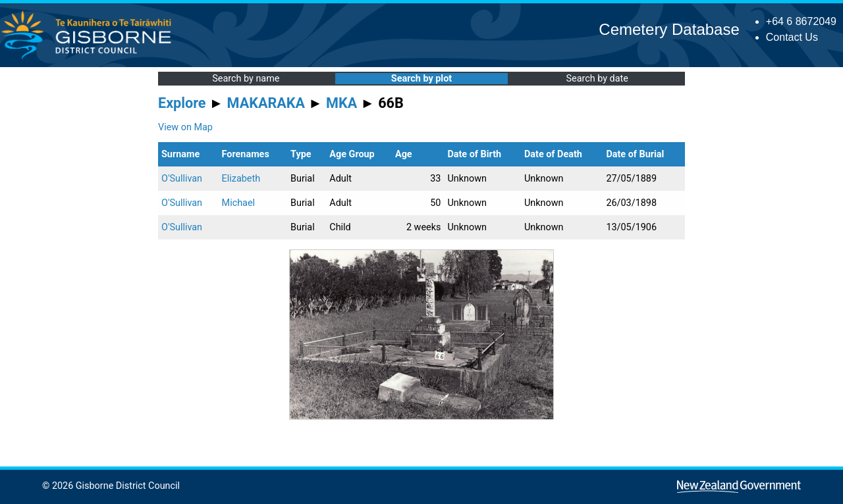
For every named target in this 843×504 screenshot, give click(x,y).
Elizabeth (241, 179)
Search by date (597, 79)
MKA (341, 103)
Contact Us (792, 37)
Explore (182, 103)
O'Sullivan (182, 179)
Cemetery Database (669, 29)
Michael (238, 203)
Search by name (246, 79)
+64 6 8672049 (801, 21)
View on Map (185, 127)
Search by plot (421, 79)
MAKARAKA (266, 103)
